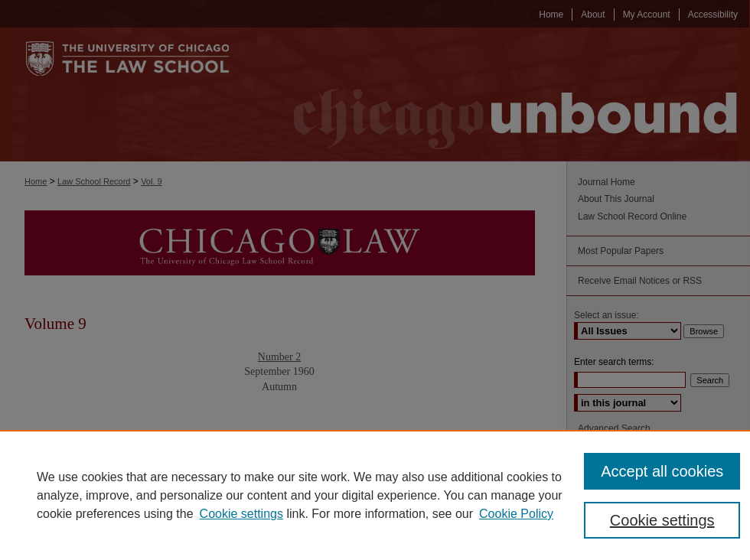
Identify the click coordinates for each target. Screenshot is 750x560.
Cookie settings (241, 514)
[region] (375, 495)
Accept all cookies (662, 471)
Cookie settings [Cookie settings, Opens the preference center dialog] (662, 520)
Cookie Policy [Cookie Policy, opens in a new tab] (516, 514)
